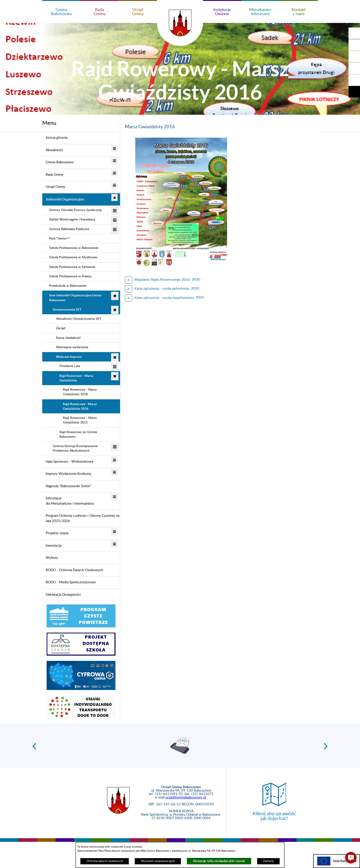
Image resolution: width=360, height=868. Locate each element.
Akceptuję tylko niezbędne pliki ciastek (219, 861)
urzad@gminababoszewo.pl (186, 797)
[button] (354, 45)
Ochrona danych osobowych (105, 861)
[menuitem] (81, 138)
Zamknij (268, 861)
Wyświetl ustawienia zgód (158, 861)
